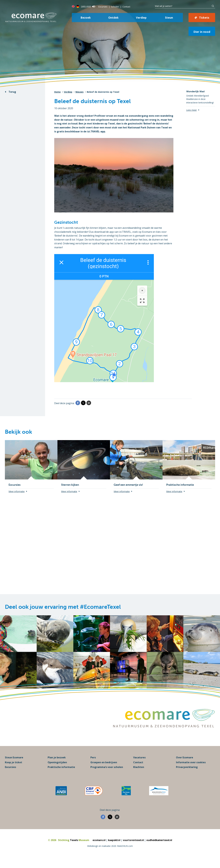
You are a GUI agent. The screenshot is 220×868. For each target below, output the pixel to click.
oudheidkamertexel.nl (161, 849)
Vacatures (139, 767)
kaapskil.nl (113, 849)
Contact (126, 7)
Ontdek (113, 18)
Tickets (204, 18)
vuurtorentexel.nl (134, 849)
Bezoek (86, 18)
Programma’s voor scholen (107, 776)
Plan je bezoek (57, 767)
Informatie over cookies (191, 771)
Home (57, 92)
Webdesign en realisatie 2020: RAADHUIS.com (110, 855)
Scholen (115, 7)
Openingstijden (57, 771)
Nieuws (80, 92)
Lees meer (192, 110)
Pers (93, 767)
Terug (12, 92)
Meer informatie (17, 491)
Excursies (103, 7)
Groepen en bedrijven (104, 771)
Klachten (139, 776)
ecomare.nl (97, 849)
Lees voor (88, 6)
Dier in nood (202, 32)
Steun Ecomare (14, 767)
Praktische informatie (61, 776)
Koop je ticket (14, 771)
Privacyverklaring (187, 776)
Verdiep (141, 18)
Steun (169, 18)
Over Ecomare (185, 767)
